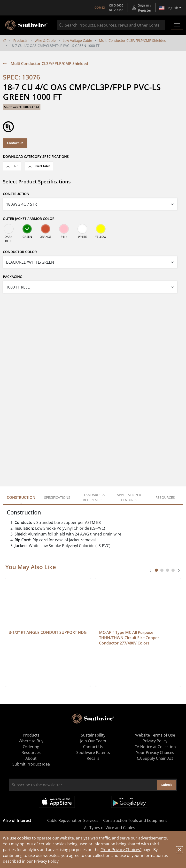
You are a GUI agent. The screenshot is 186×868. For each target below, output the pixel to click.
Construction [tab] (21, 497)
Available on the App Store (57, 802)
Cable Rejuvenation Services (73, 820)
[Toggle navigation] (177, 25)
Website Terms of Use (155, 735)
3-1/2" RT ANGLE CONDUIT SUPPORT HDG (48, 632)
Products (20, 40)
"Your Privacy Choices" (121, 850)
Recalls (93, 758)
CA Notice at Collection (155, 747)
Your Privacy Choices (155, 752)
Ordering (31, 747)
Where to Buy (31, 741)
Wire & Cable (45, 40)
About (31, 758)
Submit (167, 785)
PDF (12, 166)
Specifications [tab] (57, 497)
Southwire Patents (93, 752)
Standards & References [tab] (93, 497)
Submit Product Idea (31, 764)
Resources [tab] (165, 497)
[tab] (156, 570)
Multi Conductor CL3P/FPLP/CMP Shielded (133, 40)
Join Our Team (93, 741)
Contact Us (15, 143)
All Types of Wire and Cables (110, 828)
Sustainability (93, 735)
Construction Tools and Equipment (135, 820)
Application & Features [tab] (129, 497)
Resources (31, 752)
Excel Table (39, 166)
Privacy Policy (46, 861)
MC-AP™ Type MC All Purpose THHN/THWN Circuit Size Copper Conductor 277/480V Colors (130, 638)
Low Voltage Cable (77, 40)
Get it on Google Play (129, 802)
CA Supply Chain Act (155, 758)
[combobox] (111, 25)
